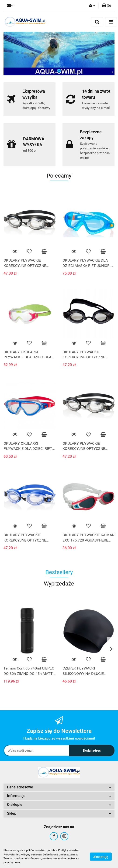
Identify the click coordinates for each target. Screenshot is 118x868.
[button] (106, 6)
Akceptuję (101, 857)
